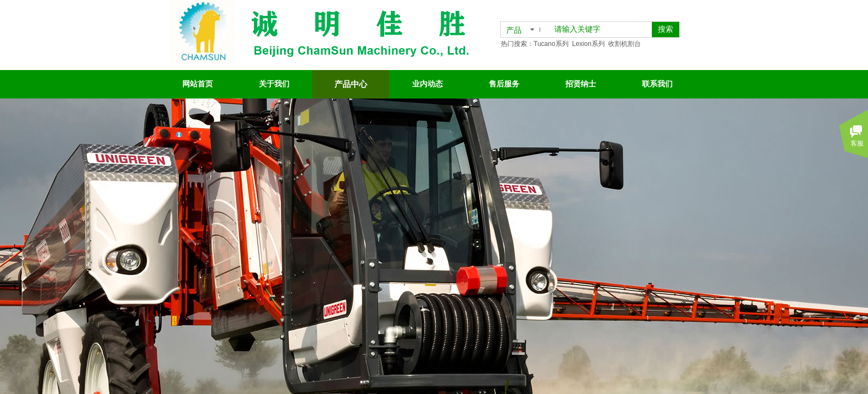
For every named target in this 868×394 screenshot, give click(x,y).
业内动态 (427, 84)
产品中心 (351, 84)
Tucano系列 (551, 44)
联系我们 (657, 84)
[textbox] (601, 30)
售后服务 (504, 84)
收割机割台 (624, 44)
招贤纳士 (581, 84)
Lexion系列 (588, 44)
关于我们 (274, 84)
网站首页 (198, 84)
